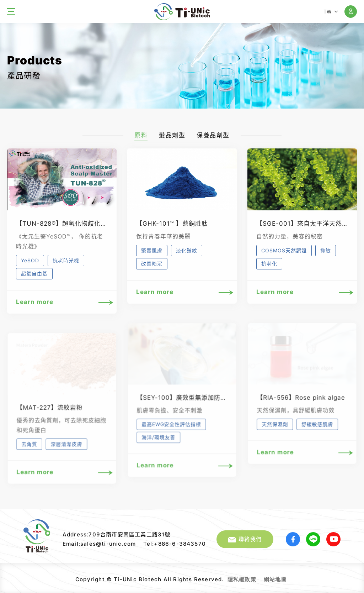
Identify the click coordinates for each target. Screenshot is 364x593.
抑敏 (326, 250)
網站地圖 (275, 579)
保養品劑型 (213, 138)
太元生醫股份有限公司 (182, 12)
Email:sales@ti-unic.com (99, 544)
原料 (141, 138)
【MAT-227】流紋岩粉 (49, 412)
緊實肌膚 (152, 250)
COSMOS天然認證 (284, 250)
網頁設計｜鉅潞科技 (288, 577)
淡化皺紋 (187, 250)
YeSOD (30, 260)
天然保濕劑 (275, 428)
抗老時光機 (66, 260)
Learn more (62, 302)
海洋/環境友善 (159, 441)
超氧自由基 (34, 274)
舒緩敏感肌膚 (317, 428)
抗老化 (269, 264)
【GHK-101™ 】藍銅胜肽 (172, 224)
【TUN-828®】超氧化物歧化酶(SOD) (71, 224)
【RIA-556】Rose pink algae (301, 402)
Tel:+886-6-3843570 (175, 544)
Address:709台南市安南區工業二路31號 (117, 534)
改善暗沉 (152, 264)
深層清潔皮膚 (66, 448)
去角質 (30, 448)
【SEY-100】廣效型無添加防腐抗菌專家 (194, 402)
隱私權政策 (242, 579)
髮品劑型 (172, 138)
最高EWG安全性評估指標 (171, 428)
